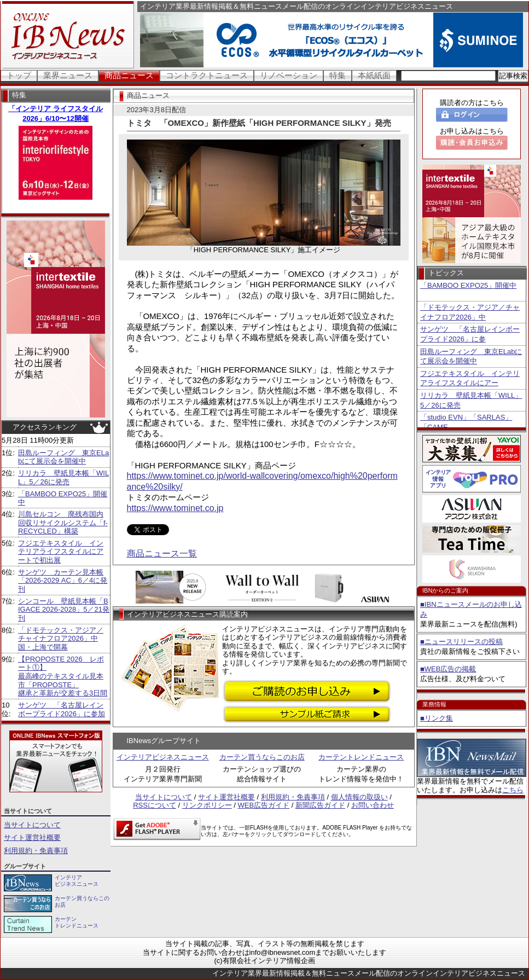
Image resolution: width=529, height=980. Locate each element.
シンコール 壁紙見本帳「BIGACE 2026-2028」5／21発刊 (64, 610)
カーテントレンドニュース (361, 757)
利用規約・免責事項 (36, 851)
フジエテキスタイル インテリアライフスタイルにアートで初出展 (61, 552)
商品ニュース (129, 75)
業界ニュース (68, 75)
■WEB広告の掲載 (448, 669)
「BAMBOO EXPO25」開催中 (468, 285)
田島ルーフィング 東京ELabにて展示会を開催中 (63, 457)
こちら (513, 790)
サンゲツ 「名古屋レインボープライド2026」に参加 (62, 709)
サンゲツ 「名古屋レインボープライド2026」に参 (470, 334)
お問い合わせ (373, 805)
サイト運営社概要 (32, 837)
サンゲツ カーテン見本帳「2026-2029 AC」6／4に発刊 (63, 581)
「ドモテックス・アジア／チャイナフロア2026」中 (470, 312)
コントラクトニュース (207, 75)
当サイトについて (32, 825)
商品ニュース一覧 (162, 553)
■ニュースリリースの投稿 (461, 642)
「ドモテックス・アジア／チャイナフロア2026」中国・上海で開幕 (61, 639)
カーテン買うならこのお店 (262, 757)
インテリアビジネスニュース (163, 757)
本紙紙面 (374, 75)
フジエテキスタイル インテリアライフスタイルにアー (470, 378)
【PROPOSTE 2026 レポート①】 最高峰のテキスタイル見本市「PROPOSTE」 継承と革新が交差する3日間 (63, 676)
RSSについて (155, 805)
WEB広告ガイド (264, 805)
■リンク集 (437, 718)
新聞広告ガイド (320, 805)
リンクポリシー (207, 805)
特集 (338, 75)
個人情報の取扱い (359, 797)
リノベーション (289, 75)
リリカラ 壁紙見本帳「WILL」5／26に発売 (63, 477)
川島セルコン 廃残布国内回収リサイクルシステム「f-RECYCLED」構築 (63, 523)
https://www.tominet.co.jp (175, 508)
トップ (19, 75)
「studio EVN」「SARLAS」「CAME (466, 422)
